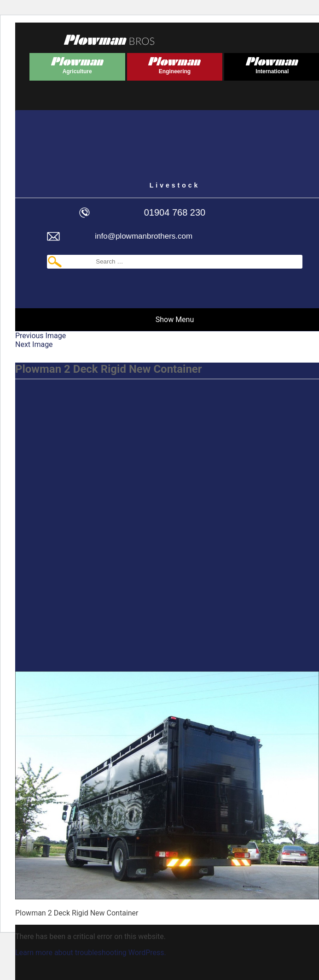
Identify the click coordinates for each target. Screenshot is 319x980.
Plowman (77, 64)
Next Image (34, 344)
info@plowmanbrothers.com (144, 236)
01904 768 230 (175, 212)
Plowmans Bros (109, 40)
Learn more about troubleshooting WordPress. (91, 953)
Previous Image (41, 336)
